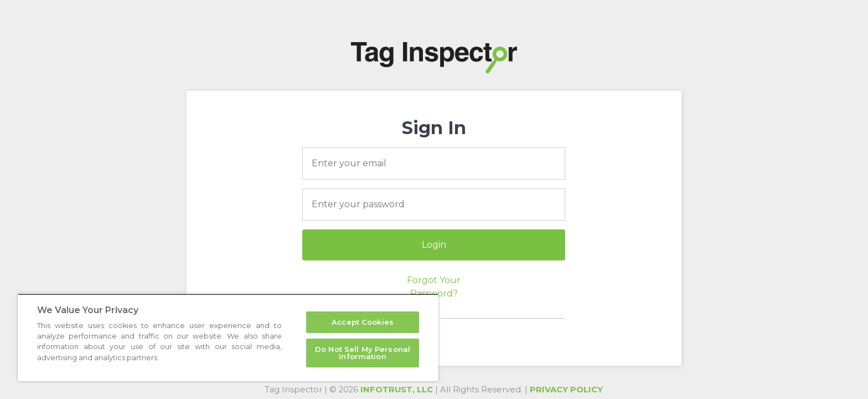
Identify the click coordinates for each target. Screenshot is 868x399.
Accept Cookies (363, 322)
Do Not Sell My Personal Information (363, 353)
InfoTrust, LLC (397, 390)
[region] (228, 337)
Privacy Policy (566, 390)
